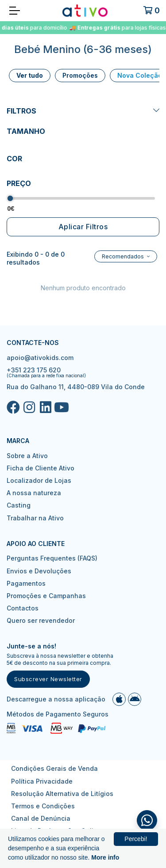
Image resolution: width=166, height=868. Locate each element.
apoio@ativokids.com (40, 358)
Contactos (23, 608)
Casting (19, 505)
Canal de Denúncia (41, 818)
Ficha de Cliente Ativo (41, 468)
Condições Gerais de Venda (54, 768)
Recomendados (124, 256)
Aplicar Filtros (83, 227)
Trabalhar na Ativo (35, 518)
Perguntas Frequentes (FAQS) (52, 558)
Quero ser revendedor (41, 620)
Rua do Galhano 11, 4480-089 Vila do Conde (76, 387)
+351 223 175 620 (34, 370)
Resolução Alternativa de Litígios (62, 794)
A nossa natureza (34, 493)
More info (105, 857)
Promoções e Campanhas (46, 596)
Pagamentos (26, 583)
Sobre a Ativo (27, 456)
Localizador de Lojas (39, 480)
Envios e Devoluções (39, 571)
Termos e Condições (43, 806)
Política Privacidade (42, 781)
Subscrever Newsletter (48, 679)
